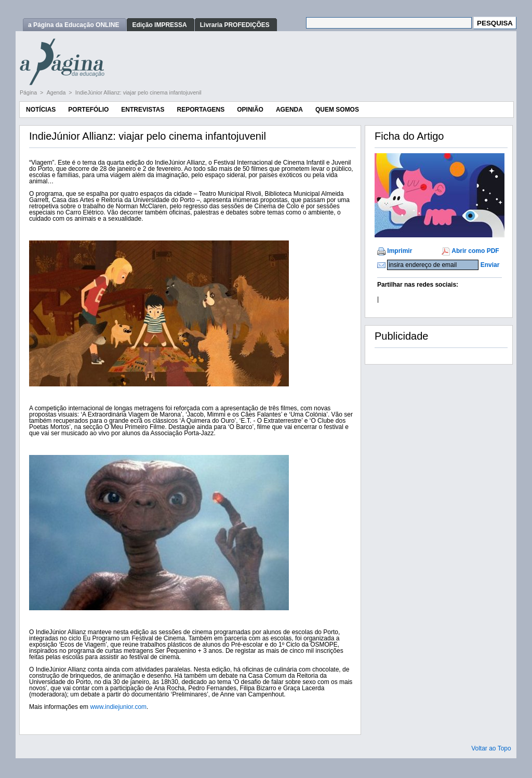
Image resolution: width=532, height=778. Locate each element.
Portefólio (88, 110)
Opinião (250, 110)
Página (29, 92)
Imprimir (400, 251)
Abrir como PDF (475, 251)
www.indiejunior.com (118, 707)
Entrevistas (143, 110)
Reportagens (201, 110)
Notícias (41, 110)
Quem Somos (337, 110)
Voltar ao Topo (491, 748)
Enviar (490, 265)
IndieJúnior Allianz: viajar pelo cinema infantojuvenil (138, 92)
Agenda (57, 92)
